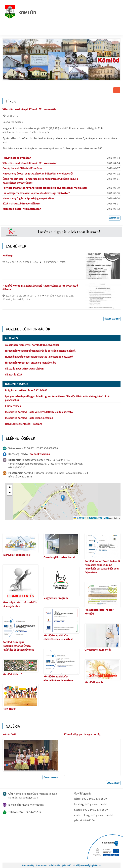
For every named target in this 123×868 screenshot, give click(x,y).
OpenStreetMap (99, 518)
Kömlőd (20, 12)
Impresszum (42, 865)
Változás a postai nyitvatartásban (22, 209)
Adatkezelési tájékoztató (60, 865)
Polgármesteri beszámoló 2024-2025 (26, 390)
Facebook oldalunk (39, 454)
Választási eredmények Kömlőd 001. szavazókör (30, 109)
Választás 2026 (13, 374)
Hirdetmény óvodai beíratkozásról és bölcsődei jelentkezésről (38, 174)
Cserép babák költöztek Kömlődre (22, 168)
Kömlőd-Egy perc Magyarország (82, 734)
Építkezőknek (13, 406)
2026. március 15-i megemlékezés (21, 203)
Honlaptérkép (28, 865)
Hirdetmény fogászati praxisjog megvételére (28, 198)
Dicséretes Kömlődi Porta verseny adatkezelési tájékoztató (39, 412)
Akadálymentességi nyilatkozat (87, 865)
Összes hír (114, 218)
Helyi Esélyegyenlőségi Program (23, 424)
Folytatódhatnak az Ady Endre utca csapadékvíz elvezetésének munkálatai (45, 188)
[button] (63, 498)
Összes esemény (112, 319)
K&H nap (7, 255)
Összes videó (113, 783)
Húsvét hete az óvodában (17, 158)
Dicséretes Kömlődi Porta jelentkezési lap (29, 418)
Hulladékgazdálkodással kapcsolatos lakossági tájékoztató (36, 193)
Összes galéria (51, 777)
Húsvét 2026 (9, 734)
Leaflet (80, 518)
